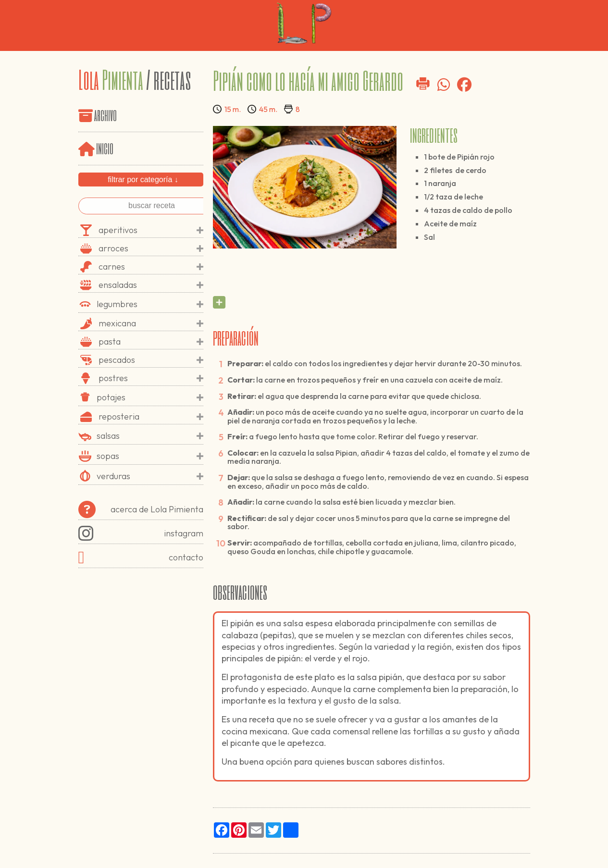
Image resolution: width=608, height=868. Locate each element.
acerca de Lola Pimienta (141, 509)
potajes (150, 397)
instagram (141, 533)
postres (151, 378)
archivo (105, 115)
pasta (151, 342)
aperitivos (151, 230)
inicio (96, 148)
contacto (141, 558)
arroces (151, 248)
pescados (151, 360)
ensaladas (151, 285)
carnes (151, 267)
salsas (150, 436)
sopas (150, 456)
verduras (150, 476)
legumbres (150, 304)
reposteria (151, 417)
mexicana (151, 323)
